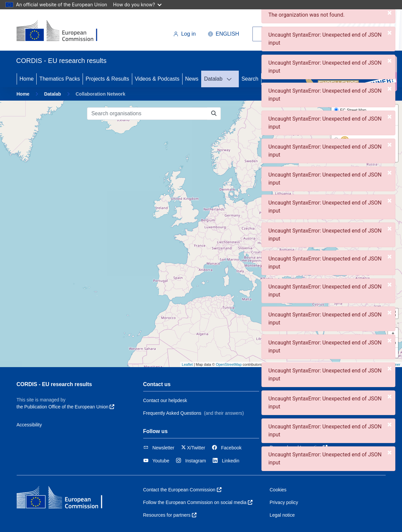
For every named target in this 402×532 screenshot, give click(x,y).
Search (250, 79)
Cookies (278, 490)
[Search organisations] (147, 114)
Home (27, 79)
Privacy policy (284, 502)
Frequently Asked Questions (172, 413)
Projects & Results (107, 79)
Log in (185, 34)
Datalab (213, 79)
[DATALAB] (231, 79)
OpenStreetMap (229, 364)
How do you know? (138, 4)
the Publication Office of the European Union (66, 407)
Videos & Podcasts (157, 79)
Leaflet (187, 364)
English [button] (223, 34)
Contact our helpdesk (165, 400)
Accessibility (29, 425)
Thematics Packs (60, 79)
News (192, 79)
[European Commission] (62, 31)
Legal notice (282, 515)
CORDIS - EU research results (54, 384)
